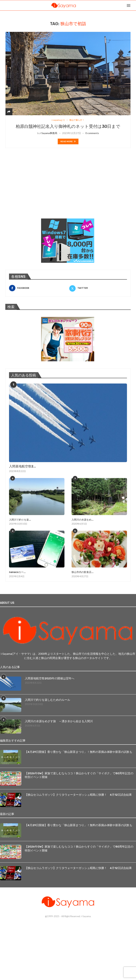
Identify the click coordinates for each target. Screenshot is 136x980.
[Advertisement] (32, 188)
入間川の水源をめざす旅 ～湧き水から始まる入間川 (59, 721)
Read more (68, 142)
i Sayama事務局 (49, 133)
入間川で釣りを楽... (20, 520)
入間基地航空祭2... (22, 467)
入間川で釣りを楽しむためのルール (47, 700)
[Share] (9, 112)
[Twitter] (98, 288)
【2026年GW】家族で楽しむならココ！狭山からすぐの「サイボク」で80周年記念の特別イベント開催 (79, 775)
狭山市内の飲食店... (83, 572)
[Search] (134, 5)
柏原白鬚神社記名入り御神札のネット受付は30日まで (68, 127)
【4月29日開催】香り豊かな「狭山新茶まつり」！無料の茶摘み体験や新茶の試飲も (79, 752)
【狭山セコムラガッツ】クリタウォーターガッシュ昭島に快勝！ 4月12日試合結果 (78, 795)
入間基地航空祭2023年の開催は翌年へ (50, 678)
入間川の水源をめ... (83, 520)
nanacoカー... (17, 572)
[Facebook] (38, 288)
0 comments (92, 133)
